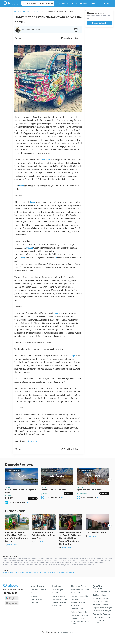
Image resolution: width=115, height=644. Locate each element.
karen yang (92, 536)
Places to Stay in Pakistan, (82, 559)
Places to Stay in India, (24, 559)
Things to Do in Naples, (57, 563)
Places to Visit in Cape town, (62, 561)
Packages (84, 3)
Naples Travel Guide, (71, 563)
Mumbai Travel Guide (79, 599)
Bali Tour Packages (100, 595)
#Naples (31, 572)
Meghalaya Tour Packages (102, 608)
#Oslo (36, 572)
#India (5, 572)
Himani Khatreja (67, 548)
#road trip (72, 572)
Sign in (106, 3)
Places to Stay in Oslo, (63, 565)
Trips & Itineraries (59, 596)
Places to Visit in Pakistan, (99, 559)
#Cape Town (24, 572)
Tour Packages (58, 590)
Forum (75, 3)
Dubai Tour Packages (101, 601)
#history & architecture (61, 572)
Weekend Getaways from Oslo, (32, 565)
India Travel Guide (24, 11)
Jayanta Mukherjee (41, 542)
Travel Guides (57, 593)
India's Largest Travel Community (13, 589)
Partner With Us (36, 599)
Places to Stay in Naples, (26, 563)
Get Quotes (33, 498)
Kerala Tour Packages (101, 604)
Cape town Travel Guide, (96, 561)
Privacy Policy (68, 632)
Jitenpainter (33, 441)
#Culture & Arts (49, 572)
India (21, 186)
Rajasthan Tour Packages (102, 611)
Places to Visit (57, 606)
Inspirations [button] (64, 3)
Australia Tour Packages (102, 614)
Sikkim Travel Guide (78, 618)
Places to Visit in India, (38, 559)
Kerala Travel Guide (78, 606)
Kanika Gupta (12, 545)
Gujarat (29, 248)
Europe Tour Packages (101, 598)
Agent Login (35, 602)
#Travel (17, 572)
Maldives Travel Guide (79, 612)
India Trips (35, 11)
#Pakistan (11, 572)
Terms (60, 632)
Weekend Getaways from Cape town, (24, 561)
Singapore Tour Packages (102, 617)
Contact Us (34, 596)
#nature (41, 572)
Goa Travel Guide (77, 593)
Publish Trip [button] (95, 3)
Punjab (73, 356)
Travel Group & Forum (60, 599)
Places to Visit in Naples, (42, 563)
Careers (33, 593)
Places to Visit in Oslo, (49, 565)
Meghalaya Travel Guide (80, 615)
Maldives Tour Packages (102, 592)
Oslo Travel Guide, (90, 565)
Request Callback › (99, 23)
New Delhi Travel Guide (79, 596)
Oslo (56, 313)
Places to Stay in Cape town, (44, 561)
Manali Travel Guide (78, 602)
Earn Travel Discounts (38, 590)
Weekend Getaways (59, 602)
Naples (32, 202)
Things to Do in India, (10, 559)
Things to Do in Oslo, (77, 565)
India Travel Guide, (52, 559)
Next (109, 480)
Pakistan (46, 160)
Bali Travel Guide (77, 609)
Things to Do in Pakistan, (66, 559)
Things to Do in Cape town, (80, 561)
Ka (55, 258)
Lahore (21, 258)
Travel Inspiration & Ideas (80, 590)
